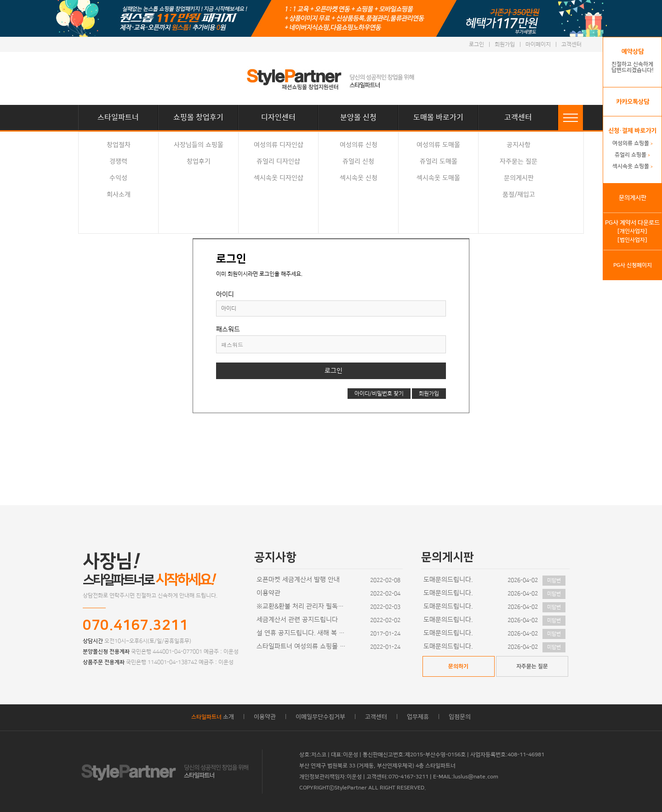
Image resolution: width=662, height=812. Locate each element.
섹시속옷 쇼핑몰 (633, 166)
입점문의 (460, 717)
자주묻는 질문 (519, 161)
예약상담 (633, 52)
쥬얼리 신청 (358, 161)
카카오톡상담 (633, 102)
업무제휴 (418, 717)
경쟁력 (118, 161)
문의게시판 (519, 178)
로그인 (477, 44)
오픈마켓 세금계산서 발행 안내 (298, 580)
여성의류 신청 (359, 145)
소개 (213, 717)
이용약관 (268, 593)
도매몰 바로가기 (438, 117)
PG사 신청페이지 (633, 265)
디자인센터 (278, 117)
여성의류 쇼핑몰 (633, 143)
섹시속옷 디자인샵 (279, 178)
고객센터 (571, 44)
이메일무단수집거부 (320, 717)
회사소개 (119, 195)
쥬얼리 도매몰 (439, 161)
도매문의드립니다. (448, 580)
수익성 (118, 178)
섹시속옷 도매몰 (438, 178)
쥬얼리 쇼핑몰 (632, 155)
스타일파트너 (118, 117)
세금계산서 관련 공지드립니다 (297, 620)
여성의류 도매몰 (438, 145)
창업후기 (199, 161)
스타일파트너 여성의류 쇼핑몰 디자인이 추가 (302, 646)
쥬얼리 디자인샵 (278, 161)
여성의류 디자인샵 (279, 145)
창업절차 (119, 145)
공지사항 (519, 145)
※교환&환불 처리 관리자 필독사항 (302, 606)
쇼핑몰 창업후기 (198, 117)
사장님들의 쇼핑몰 (199, 145)
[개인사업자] (632, 231)
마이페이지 (538, 44)
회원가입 (505, 44)
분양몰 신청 (358, 117)
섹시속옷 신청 (359, 178)
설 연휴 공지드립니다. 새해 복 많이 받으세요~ (302, 633)
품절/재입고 (519, 195)
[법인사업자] (632, 240)
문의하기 (458, 666)
